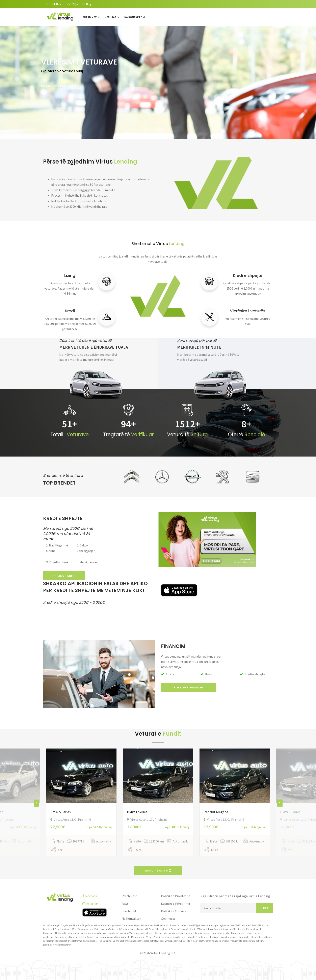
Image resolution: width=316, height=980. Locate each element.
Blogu (88, 4)
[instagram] (99, 904)
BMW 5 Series (61, 812)
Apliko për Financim (189, 687)
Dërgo (264, 908)
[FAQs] (72, 4)
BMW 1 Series (137, 812)
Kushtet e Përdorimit (176, 904)
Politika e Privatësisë (176, 896)
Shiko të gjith (158, 871)
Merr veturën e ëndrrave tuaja (94, 347)
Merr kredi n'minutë (199, 347)
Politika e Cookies (173, 911)
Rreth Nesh (130, 896)
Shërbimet (91, 17)
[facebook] (99, 896)
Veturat (112, 17)
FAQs (125, 904)
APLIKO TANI (64, 576)
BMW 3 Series (290, 812)
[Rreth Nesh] (54, 4)
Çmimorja (168, 918)
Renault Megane (216, 812)
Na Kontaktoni (135, 17)
